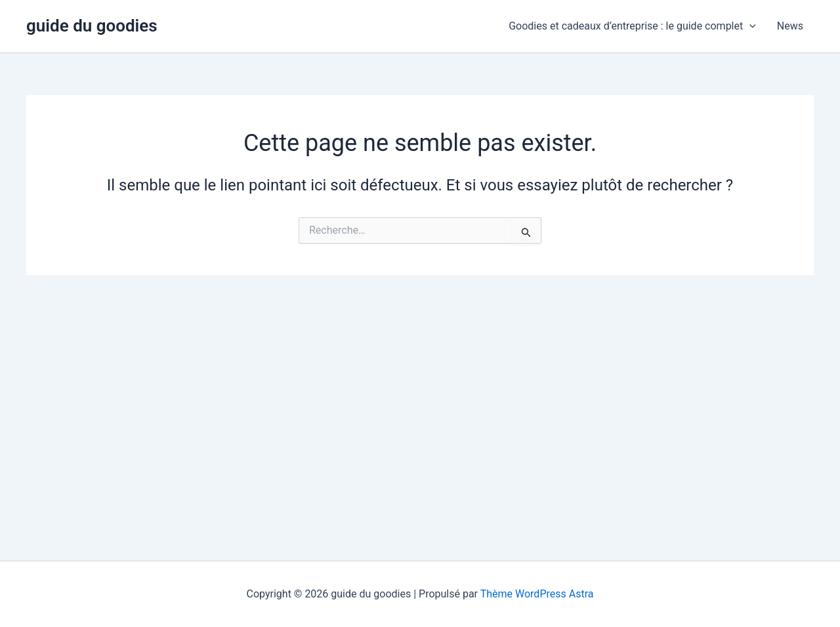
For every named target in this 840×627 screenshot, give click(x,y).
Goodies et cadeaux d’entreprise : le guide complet (632, 26)
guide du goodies (92, 26)
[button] (749, 26)
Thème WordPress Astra (537, 594)
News (790, 26)
